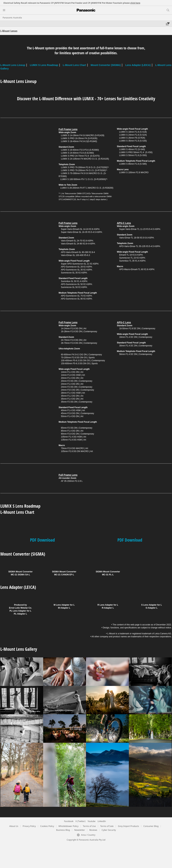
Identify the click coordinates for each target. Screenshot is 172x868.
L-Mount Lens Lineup (13, 65)
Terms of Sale (107, 826)
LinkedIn (102, 821)
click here (135, 3)
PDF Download (42, 540)
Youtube (92, 821)
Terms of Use (89, 826)
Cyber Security (109, 830)
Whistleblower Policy (68, 826)
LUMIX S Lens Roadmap (44, 65)
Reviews (93, 830)
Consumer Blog (151, 826)
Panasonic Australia (12, 18)
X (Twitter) (80, 821)
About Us (14, 826)
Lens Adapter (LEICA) (138, 65)
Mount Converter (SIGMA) (106, 65)
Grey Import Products (128, 826)
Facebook (69, 821)
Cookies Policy (47, 826)
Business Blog (63, 830)
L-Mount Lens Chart (74, 65)
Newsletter (80, 830)
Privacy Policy (29, 826)
